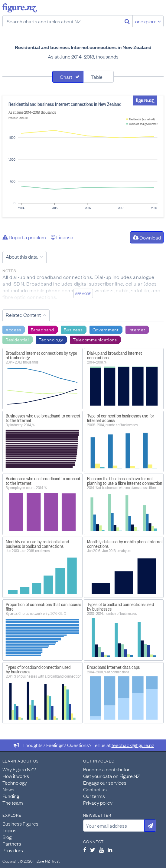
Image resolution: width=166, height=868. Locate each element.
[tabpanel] (83, 156)
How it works (16, 776)
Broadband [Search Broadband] (42, 329)
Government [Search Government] (106, 329)
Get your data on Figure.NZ (112, 776)
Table (97, 77)
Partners (12, 843)
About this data (22, 256)
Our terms (94, 796)
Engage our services (105, 783)
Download (147, 237)
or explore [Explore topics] (148, 21)
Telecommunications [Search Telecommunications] (95, 339)
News (8, 789)
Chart (66, 77)
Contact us (95, 789)
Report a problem (24, 237)
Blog (7, 837)
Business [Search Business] (73, 329)
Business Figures (20, 823)
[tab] (68, 77)
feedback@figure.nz (133, 745)
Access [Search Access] (13, 329)
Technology (15, 783)
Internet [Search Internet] (137, 329)
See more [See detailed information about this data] (83, 293)
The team (13, 803)
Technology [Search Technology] (51, 339)
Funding (11, 796)
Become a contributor (106, 769)
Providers (13, 850)
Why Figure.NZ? (19, 769)
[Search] (127, 21)
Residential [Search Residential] (17, 339)
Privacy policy (98, 803)
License (62, 237)
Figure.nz (20, 8)
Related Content (23, 315)
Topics (9, 830)
